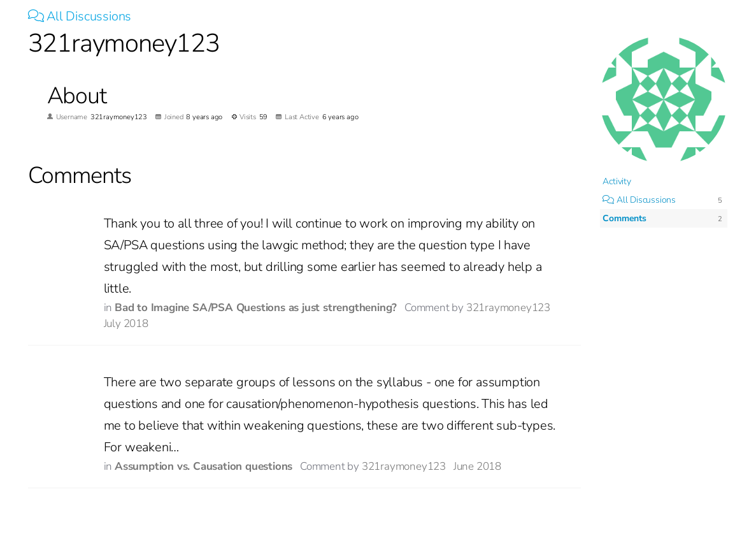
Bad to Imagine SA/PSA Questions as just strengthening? (256, 308)
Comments (624, 218)
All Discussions (80, 16)
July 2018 (126, 324)
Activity (617, 181)
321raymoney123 (508, 308)
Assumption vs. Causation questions (203, 466)
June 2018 (477, 466)
